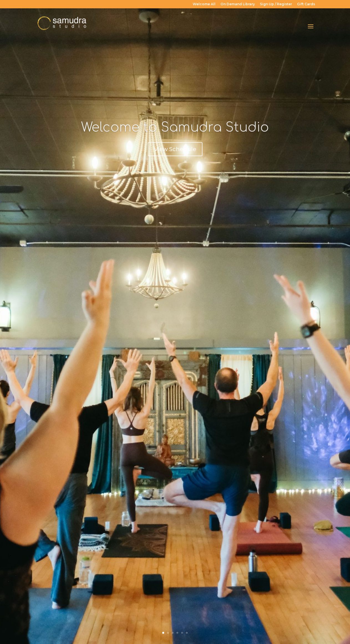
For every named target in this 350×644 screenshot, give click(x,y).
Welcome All (204, 4)
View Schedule (175, 154)
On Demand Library (238, 4)
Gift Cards (306, 4)
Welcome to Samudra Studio (175, 133)
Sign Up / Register (276, 4)
